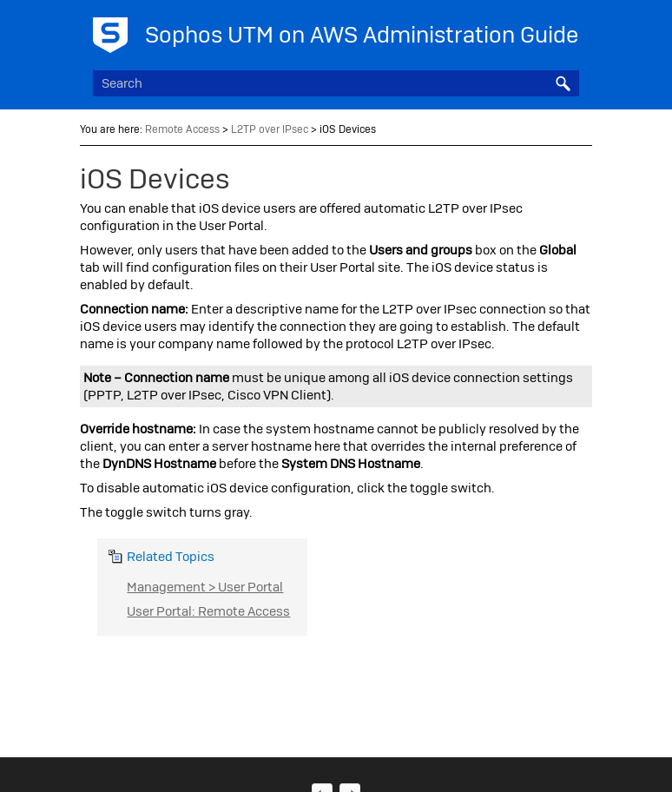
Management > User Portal (205, 587)
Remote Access (182, 129)
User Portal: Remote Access (208, 611)
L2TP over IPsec (270, 129)
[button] (563, 83)
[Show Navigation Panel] (570, 30)
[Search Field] (336, 83)
